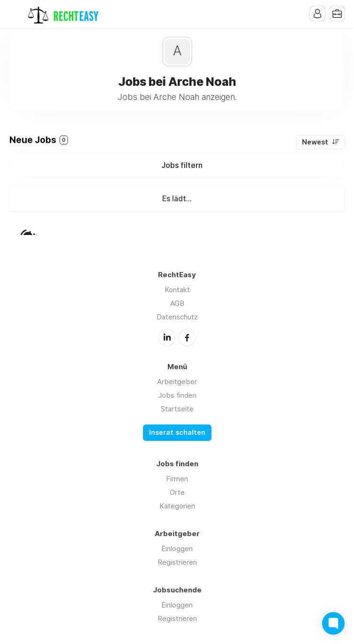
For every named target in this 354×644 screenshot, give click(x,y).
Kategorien (177, 506)
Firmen (177, 479)
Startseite (177, 409)
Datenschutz (177, 317)
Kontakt (177, 290)
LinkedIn (167, 338)
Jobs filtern (182, 165)
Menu (16, 14)
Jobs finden (177, 395)
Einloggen (177, 549)
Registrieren (177, 562)
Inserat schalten (177, 432)
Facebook (187, 338)
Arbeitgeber (177, 382)
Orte (177, 492)
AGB (177, 303)
